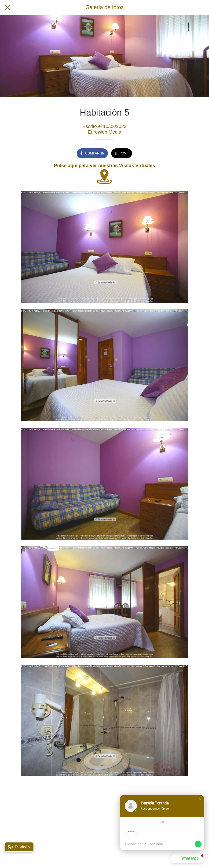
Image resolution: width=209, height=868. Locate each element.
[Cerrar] (7, 8)
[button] (200, 799)
